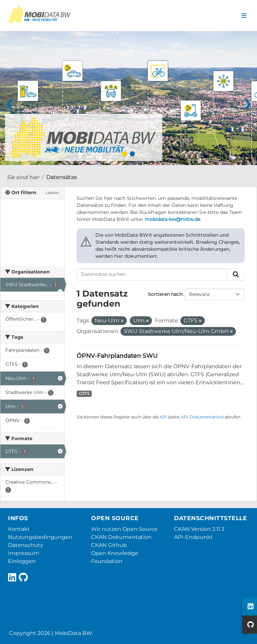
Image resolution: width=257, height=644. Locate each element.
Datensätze (62, 177)
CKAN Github (109, 545)
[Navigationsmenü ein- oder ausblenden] (244, 16)
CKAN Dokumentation (121, 537)
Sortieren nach (165, 294)
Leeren (52, 193)
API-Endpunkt (193, 537)
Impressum (24, 553)
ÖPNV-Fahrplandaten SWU (117, 356)
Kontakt (19, 529)
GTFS (84, 393)
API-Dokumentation (201, 417)
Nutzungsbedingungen (40, 537)
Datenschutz (25, 545)
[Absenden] (236, 274)
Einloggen (22, 561)
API (163, 417)
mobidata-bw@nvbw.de (172, 219)
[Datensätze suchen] (152, 274)
